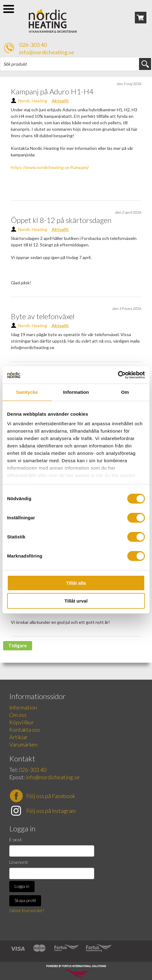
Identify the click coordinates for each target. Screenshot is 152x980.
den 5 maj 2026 (129, 84)
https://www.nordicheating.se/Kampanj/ (50, 167)
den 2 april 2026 (128, 212)
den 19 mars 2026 (127, 309)
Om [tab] (125, 392)
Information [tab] (76, 392)
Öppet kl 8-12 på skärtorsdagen (61, 220)
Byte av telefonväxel (43, 316)
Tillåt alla (76, 583)
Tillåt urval (76, 601)
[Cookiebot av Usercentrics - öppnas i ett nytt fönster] (118, 375)
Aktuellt (60, 101)
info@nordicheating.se (47, 52)
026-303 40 (33, 45)
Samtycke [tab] (27, 392)
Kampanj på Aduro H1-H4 (52, 91)
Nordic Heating (33, 101)
